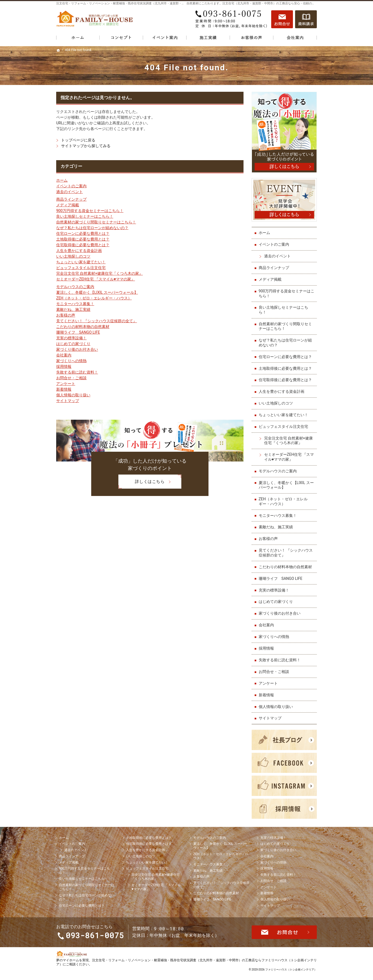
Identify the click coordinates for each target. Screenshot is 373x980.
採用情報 (64, 366)
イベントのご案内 (71, 186)
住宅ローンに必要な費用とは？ (83, 233)
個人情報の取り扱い (73, 395)
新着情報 (64, 389)
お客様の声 (66, 315)
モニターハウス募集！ (75, 304)
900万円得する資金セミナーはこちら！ (90, 211)
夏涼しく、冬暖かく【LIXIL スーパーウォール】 (97, 292)
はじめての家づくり (73, 344)
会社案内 (64, 355)
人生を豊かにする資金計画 (79, 251)
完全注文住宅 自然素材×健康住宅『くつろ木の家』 (99, 273)
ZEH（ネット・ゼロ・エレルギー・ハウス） (94, 298)
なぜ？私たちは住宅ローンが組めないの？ (92, 228)
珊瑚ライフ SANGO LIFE (78, 332)
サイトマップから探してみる (86, 146)
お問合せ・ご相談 (71, 378)
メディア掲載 (68, 205)
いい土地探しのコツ (73, 256)
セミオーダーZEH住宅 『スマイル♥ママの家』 (96, 279)
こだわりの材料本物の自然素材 (83, 327)
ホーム (62, 180)
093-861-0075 (231, 19)
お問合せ (282, 19)
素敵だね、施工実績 (73, 309)
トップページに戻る (78, 140)
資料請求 (306, 19)
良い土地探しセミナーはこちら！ (85, 216)
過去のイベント (69, 192)
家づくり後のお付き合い (77, 349)
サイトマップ (68, 401)
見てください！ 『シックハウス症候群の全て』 (97, 321)
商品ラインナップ (71, 199)
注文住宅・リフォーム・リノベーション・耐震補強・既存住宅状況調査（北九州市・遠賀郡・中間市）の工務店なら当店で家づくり (144, 3)
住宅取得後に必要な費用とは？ (83, 245)
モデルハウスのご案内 (75, 287)
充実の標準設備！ (71, 338)
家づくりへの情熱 (71, 361)
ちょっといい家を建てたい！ (81, 262)
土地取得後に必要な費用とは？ (83, 239)
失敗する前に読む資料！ (77, 372)
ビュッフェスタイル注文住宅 (81, 268)
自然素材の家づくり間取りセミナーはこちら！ (96, 222)
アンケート (66, 384)
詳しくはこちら (141, 482)
